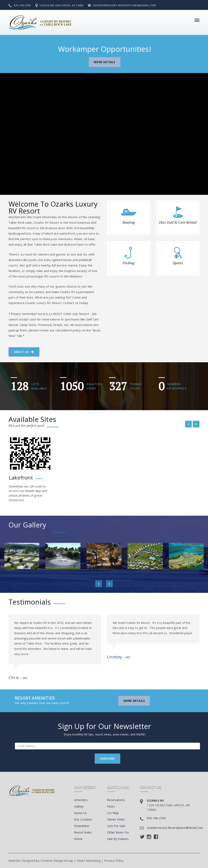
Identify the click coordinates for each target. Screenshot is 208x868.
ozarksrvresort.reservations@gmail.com (122, 5)
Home (78, 839)
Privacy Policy (114, 860)
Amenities (81, 800)
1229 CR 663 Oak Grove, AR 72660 (59, 5)
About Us (80, 813)
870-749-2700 (19, 5)
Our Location (83, 819)
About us (24, 352)
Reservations (116, 800)
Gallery (79, 806)
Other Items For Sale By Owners (118, 836)
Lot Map (113, 813)
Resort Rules (83, 832)
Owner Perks (116, 819)
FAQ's (111, 806)
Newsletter (82, 826)
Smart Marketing (89, 860)
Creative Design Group (57, 860)
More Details (105, 62)
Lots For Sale (116, 826)
